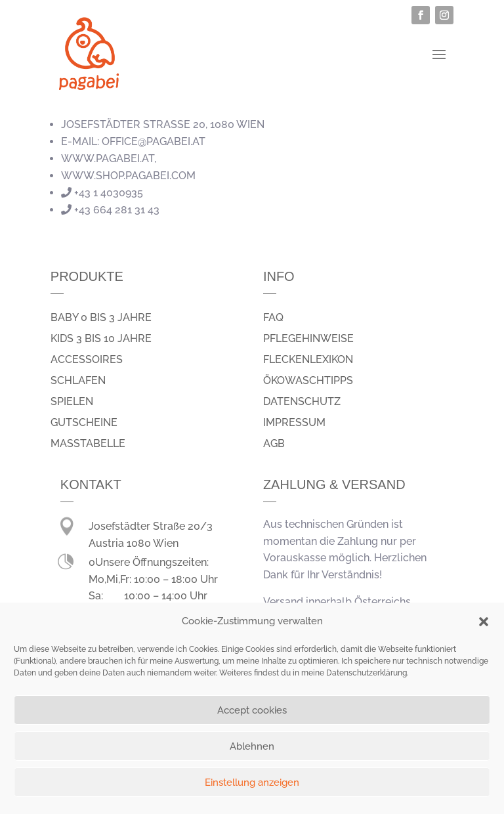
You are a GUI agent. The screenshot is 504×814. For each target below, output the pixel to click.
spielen (72, 401)
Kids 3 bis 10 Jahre (101, 338)
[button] (484, 622)
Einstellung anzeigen (252, 782)
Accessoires (87, 359)
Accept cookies (252, 710)
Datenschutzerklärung (367, 673)
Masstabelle (88, 443)
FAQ (273, 317)
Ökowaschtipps (308, 380)
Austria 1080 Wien (134, 543)
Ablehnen (252, 746)
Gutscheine (84, 422)
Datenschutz (302, 401)
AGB (274, 443)
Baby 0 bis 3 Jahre (101, 317)
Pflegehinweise (308, 338)
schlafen (78, 380)
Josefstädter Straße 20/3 (151, 526)
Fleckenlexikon (308, 359)
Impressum (294, 422)
